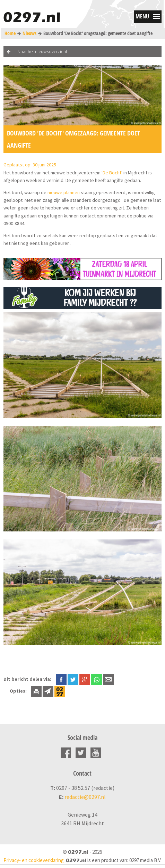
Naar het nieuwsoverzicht (42, 51)
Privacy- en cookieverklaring (34, 860)
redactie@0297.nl (85, 797)
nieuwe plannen (64, 192)
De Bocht (112, 173)
